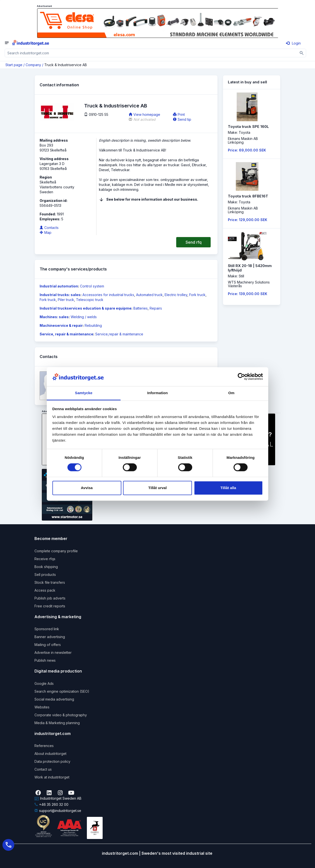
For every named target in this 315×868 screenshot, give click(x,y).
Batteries (141, 308)
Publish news (45, 660)
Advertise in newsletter (53, 652)
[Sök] (302, 53)
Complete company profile (56, 551)
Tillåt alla (228, 488)
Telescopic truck (90, 300)
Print (179, 114)
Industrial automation (59, 286)
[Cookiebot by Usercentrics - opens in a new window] (241, 377)
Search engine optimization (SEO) (62, 691)
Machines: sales (54, 317)
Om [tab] (231, 393)
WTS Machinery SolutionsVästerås (249, 284)
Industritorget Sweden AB (58, 798)
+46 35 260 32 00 (51, 804)
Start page (14, 65)
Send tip (182, 119)
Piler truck (66, 300)
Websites (42, 707)
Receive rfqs (45, 559)
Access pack (45, 590)
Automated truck (149, 295)
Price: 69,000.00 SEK (247, 150)
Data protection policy (52, 761)
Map (46, 232)
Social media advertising (54, 699)
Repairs (156, 308)
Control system (92, 286)
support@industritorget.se (58, 811)
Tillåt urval (158, 488)
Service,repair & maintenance (119, 334)
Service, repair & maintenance (66, 334)
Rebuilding (93, 325)
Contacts (49, 228)
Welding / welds (84, 317)
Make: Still (236, 276)
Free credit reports (50, 606)
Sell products (45, 575)
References (44, 746)
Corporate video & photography (61, 715)
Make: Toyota (239, 132)
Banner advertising (50, 637)
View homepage (144, 114)
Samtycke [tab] (84, 393)
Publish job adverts (50, 598)
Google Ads (44, 683)
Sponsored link (47, 629)
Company (33, 65)
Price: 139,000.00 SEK (248, 294)
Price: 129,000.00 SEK (248, 220)
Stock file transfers (50, 582)
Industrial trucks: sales (60, 295)
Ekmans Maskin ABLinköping (243, 140)
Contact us (43, 769)
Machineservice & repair (61, 325)
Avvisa (87, 488)
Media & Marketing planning (57, 723)
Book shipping (46, 567)
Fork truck (197, 295)
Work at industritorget (52, 777)
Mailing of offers (48, 645)
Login (293, 43)
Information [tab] (157, 393)
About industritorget (50, 754)
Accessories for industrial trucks (108, 295)
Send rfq (194, 242)
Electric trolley (176, 295)
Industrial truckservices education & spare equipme (86, 308)
